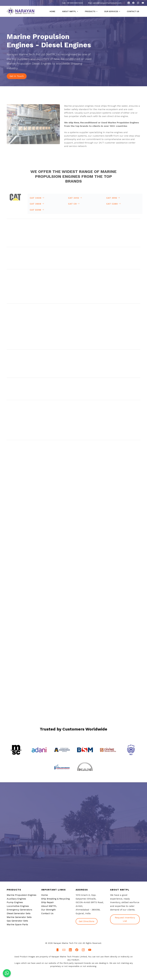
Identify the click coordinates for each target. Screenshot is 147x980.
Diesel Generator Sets (19, 913)
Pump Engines (15, 902)
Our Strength (48, 910)
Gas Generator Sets (17, 921)
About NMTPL (49, 906)
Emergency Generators (19, 910)
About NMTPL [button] (69, 11)
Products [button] (90, 11)
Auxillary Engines (16, 899)
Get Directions (87, 921)
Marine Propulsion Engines (22, 895)
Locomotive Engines (18, 906)
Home (52, 11)
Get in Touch (17, 76)
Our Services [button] (111, 11)
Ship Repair (48, 902)
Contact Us (133, 11)
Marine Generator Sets (19, 917)
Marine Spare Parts (17, 924)
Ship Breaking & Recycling (55, 899)
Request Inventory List (125, 919)
